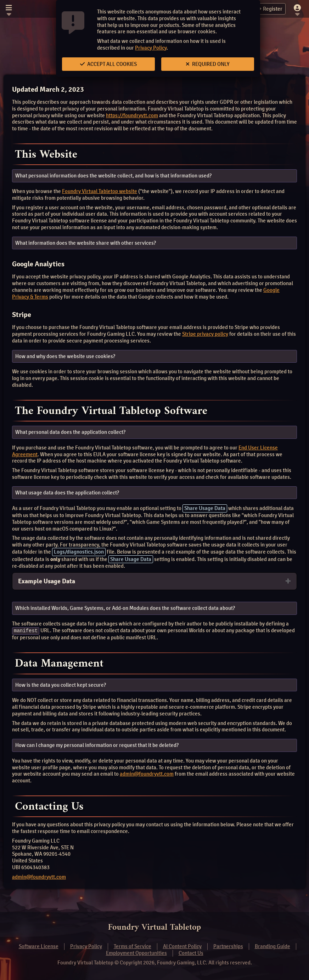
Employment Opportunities (136, 953)
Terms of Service (133, 946)
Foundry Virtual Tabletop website (100, 191)
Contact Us (191, 953)
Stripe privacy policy (205, 334)
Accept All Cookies (108, 64)
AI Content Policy (182, 946)
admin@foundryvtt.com (147, 774)
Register (269, 9)
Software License (39, 946)
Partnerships (228, 946)
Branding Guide (273, 946)
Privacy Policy (151, 48)
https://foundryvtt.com (132, 115)
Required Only (208, 64)
